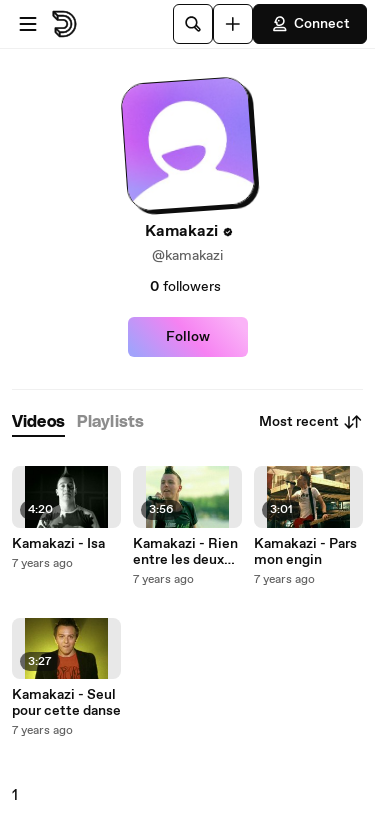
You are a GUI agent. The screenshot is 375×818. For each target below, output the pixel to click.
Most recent (311, 422)
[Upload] (233, 24)
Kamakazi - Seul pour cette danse (66, 703)
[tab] (38, 422)
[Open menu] (28, 24)
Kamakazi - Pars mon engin (305, 552)
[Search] (193, 24)
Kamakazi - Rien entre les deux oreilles (185, 552)
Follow (188, 337)
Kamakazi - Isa (58, 544)
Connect (310, 24)
